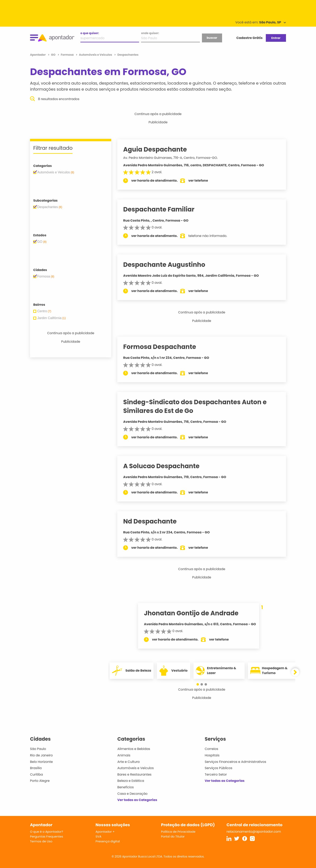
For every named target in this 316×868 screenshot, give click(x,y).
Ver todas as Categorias (137, 800)
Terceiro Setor (216, 774)
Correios (212, 749)
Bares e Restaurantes (134, 774)
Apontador (38, 55)
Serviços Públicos (219, 768)
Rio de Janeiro (41, 755)
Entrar (276, 38)
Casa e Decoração (132, 794)
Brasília (36, 768)
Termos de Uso (41, 841)
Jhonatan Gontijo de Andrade (193, 613)
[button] (200, 684)
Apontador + (105, 832)
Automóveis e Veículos (136, 768)
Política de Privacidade (178, 832)
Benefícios (125, 787)
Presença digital (108, 841)
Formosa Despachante (164, 347)
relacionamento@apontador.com (254, 832)
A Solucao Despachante (166, 466)
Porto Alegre (40, 781)
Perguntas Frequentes (47, 836)
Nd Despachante (154, 521)
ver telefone (203, 181)
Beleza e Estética (131, 781)
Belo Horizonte (41, 762)
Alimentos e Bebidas (134, 749)
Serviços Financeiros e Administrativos (235, 762)
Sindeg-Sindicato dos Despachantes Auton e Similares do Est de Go (199, 406)
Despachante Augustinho (169, 265)
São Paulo (38, 749)
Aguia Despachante (159, 149)
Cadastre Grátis (249, 38)
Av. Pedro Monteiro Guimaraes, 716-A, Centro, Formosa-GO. (175, 158)
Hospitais (212, 755)
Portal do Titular (173, 836)
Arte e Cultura (128, 762)
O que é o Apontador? (47, 832)
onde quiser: (150, 33)
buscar (212, 38)
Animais (124, 755)
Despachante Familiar (163, 209)
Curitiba (36, 774)
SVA (98, 836)
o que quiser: (90, 33)
